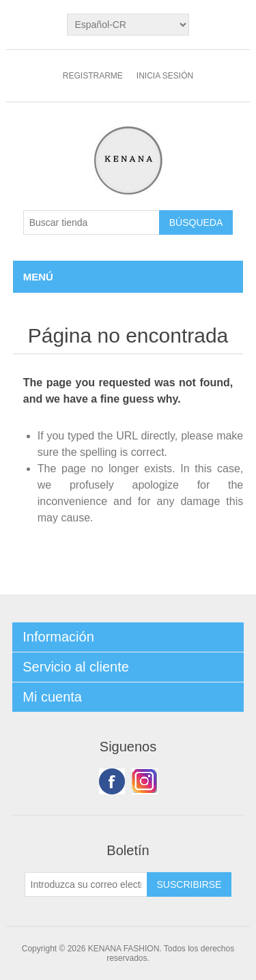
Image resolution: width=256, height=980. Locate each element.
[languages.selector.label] (128, 25)
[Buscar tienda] (91, 222)
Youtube (145, 781)
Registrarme (93, 76)
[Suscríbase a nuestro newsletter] (86, 884)
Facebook (112, 781)
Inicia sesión (165, 76)
